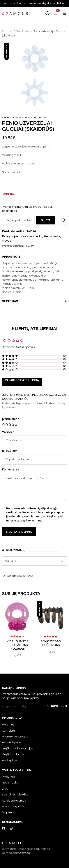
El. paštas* (10, 451)
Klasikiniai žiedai (12, 118)
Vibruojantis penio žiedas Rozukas (18, 645)
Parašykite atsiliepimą (22, 380)
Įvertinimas (11, 419)
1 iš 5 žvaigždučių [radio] (3, 424)
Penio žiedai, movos (35, 118)
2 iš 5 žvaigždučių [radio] (5, 424)
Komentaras (11, 469)
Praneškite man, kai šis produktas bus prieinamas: (27, 209)
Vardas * (8, 432)
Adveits (25, 853)
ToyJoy (29, 246)
